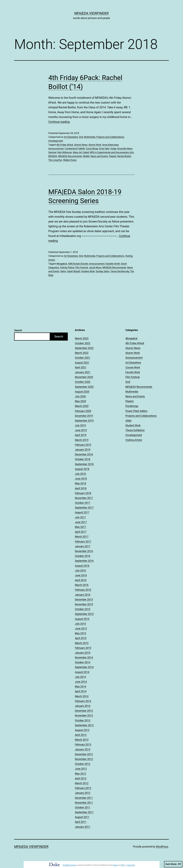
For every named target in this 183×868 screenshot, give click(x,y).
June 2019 (81, 430)
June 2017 (81, 522)
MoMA (86, 156)
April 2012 (81, 778)
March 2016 (82, 585)
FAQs (123, 865)
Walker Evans (70, 160)
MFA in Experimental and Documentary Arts (112, 152)
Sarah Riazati (74, 271)
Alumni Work (95, 145)
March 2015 (82, 643)
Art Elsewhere (71, 137)
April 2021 (81, 367)
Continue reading (59, 122)
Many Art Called (81, 152)
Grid (81, 137)
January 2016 (83, 595)
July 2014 (80, 677)
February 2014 (83, 701)
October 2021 (83, 358)
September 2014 (84, 667)
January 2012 (83, 793)
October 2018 (83, 459)
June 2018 (81, 479)
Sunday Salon (103, 271)
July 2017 (80, 517)
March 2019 (82, 440)
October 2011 (83, 807)
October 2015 (83, 609)
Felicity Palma (67, 268)
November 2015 (84, 604)
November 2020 (84, 377)
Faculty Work (133, 372)
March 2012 (82, 783)
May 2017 (80, 527)
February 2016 (83, 590)
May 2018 (80, 483)
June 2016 (81, 575)
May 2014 (80, 686)
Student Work (88, 271)
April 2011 (81, 822)
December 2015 (84, 599)
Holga (113, 149)
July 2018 (80, 474)
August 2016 (82, 566)
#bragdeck (62, 264)
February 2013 (83, 744)
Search (18, 330)
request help (131, 865)
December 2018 (84, 454)
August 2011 (82, 817)
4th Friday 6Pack (65, 145)
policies (116, 865)
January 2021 (83, 372)
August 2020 (82, 392)
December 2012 (84, 754)
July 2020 (80, 396)
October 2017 (83, 503)
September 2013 (84, 725)
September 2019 (84, 421)
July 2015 (80, 624)
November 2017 (84, 498)
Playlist (113, 156)
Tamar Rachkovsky (120, 271)
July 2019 (80, 425)
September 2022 (84, 348)
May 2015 (80, 633)
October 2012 (83, 764)
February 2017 (83, 541)
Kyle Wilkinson (65, 152)
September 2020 (84, 387)
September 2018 (84, 464)
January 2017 (83, 546)
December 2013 (84, 711)
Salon (63, 271)
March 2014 (82, 696)
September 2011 (84, 812)
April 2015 (81, 638)
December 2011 (84, 798)
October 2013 (83, 720)
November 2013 (84, 715)
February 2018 (83, 493)
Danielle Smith (113, 264)
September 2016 (84, 561)
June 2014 (81, 682)
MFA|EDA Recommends (70, 156)
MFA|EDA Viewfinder (91, 13)
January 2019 (83, 450)
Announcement (56, 149)
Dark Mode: (173, 864)
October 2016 (83, 556)
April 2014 (81, 691)
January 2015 (83, 653)
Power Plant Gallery (136, 411)
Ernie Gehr (104, 149)
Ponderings (132, 406)
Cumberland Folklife (75, 149)
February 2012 (83, 788)
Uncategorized (56, 141)
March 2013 (82, 740)
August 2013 (82, 730)
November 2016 (84, 551)
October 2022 (83, 343)
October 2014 (83, 662)
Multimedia (90, 137)
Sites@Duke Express (69, 865)
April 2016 (81, 580)
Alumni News (81, 145)
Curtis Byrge (92, 149)
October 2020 (83, 382)
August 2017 (82, 512)
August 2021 (82, 363)
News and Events (99, 156)
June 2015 (81, 628)
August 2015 (82, 619)
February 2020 (83, 411)
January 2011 (83, 827)
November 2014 (84, 657)
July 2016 (80, 570)
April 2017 (81, 532)
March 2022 (82, 353)
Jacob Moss (95, 268)
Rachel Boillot (124, 156)
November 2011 (84, 803)
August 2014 (82, 672)
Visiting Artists (134, 440)
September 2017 (84, 508)
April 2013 (81, 735)
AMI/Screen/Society (78, 264)
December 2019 (84, 416)
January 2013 (83, 749)
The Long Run (55, 160)
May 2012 (80, 774)
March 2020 (82, 406)
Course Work (133, 367)
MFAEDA (53, 156)
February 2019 (83, 445)
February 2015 (83, 648)
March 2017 (82, 537)
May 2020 (80, 401)
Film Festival (82, 268)
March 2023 (82, 338)
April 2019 (81, 435)
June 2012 (81, 769)
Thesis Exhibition (135, 430)
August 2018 (82, 469)
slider (129, 421)
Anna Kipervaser (110, 145)
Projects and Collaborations (110, 137)
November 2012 (84, 759)
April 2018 (81, 488)
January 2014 (83, 706)
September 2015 (84, 614)
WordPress (162, 847)
